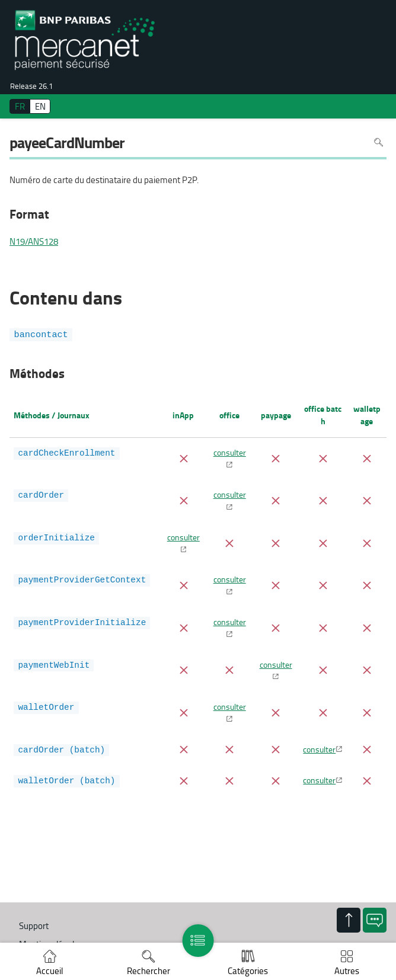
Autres (347, 971)
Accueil (49, 971)
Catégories (248, 971)
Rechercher (148, 971)
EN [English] (40, 106)
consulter (230, 452)
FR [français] (20, 106)
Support (34, 926)
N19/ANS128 (34, 242)
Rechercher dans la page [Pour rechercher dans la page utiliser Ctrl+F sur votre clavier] (379, 142)
